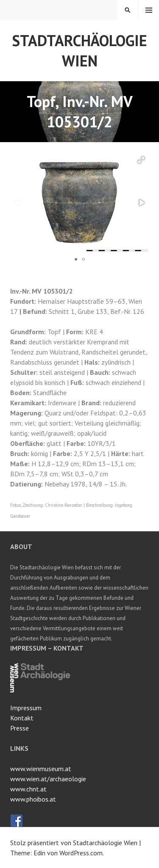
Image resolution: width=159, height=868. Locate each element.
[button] (141, 160)
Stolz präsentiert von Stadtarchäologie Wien (74, 843)
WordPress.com (81, 853)
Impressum (26, 708)
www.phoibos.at (33, 799)
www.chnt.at (28, 789)
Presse (20, 728)
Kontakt (22, 718)
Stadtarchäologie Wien (79, 51)
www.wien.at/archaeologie (48, 779)
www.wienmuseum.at (41, 769)
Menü (149, 10)
